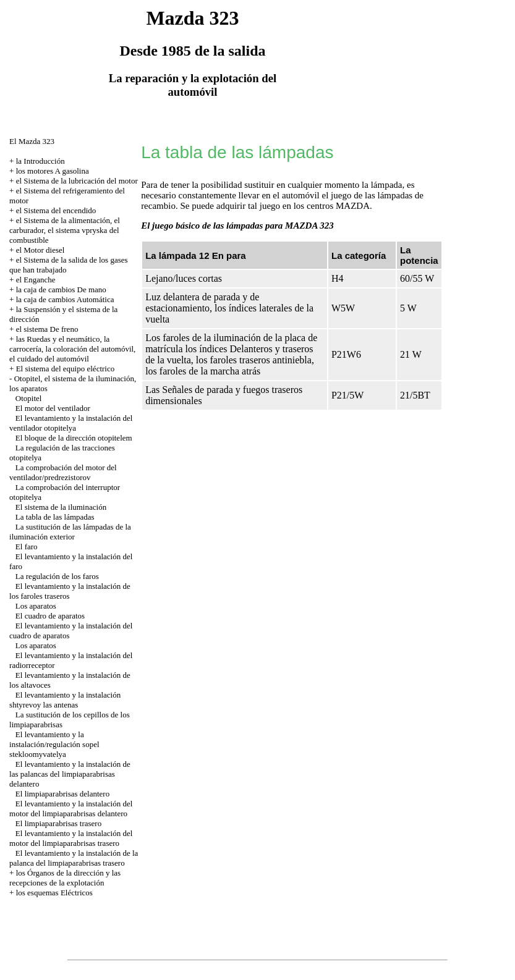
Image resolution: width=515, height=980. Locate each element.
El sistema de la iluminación (61, 507)
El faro (27, 547)
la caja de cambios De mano (61, 289)
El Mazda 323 (32, 141)
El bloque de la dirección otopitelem (74, 438)
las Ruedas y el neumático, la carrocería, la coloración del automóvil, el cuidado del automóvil (72, 349)
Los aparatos (36, 606)
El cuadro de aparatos (50, 616)
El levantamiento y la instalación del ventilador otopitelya (71, 423)
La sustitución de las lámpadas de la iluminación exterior (70, 532)
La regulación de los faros (57, 576)
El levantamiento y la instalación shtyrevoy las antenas (65, 700)
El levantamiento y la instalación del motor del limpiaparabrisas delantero (71, 809)
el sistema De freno (47, 329)
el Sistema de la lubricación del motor (77, 181)
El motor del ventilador (53, 408)
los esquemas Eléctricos (54, 893)
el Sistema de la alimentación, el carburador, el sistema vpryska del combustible (65, 230)
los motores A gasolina (53, 171)
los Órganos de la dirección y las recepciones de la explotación (65, 878)
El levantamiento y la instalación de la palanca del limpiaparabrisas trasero (74, 858)
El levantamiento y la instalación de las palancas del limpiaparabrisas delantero (70, 774)
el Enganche (36, 280)
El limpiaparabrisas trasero (58, 823)
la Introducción (40, 161)
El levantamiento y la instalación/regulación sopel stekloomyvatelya (54, 744)
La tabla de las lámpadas (55, 517)
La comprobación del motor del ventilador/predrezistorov (63, 472)
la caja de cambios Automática (65, 299)
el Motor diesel (40, 250)
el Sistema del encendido (56, 210)
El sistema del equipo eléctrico (66, 369)
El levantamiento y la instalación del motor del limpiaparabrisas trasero (71, 838)
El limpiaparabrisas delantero (62, 794)
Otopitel (29, 398)
